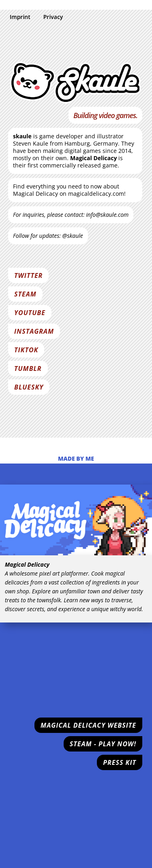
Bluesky (29, 387)
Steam (25, 294)
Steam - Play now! (103, 744)
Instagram (34, 331)
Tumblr (28, 368)
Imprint (20, 17)
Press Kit (120, 762)
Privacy (53, 17)
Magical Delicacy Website (88, 725)
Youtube (30, 313)
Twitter (28, 275)
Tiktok (26, 350)
